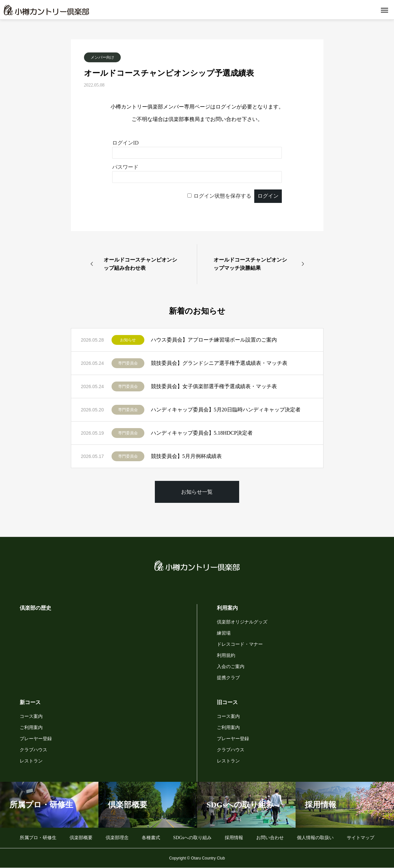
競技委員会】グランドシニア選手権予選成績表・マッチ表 (219, 363)
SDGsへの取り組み (192, 838)
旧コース (227, 702)
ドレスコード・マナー (240, 644)
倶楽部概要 (81, 838)
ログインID (125, 143)
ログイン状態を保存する (222, 196)
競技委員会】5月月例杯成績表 (186, 456)
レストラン (31, 761)
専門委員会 (128, 363)
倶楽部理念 (117, 838)
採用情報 (234, 838)
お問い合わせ (270, 838)
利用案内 (227, 608)
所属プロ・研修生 (38, 838)
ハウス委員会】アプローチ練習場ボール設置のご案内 (214, 340)
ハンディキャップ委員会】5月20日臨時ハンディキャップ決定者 (226, 410)
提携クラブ (228, 678)
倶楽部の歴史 (35, 608)
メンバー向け (102, 57)
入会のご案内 (231, 667)
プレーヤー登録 (36, 739)
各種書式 (151, 838)
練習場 (224, 633)
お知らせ (128, 340)
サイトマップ (361, 838)
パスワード (125, 167)
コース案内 (31, 716)
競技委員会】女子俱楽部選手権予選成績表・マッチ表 (214, 386)
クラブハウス (33, 750)
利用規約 (226, 655)
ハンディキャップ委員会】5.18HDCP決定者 (202, 433)
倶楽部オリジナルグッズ (242, 622)
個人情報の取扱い (315, 838)
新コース (30, 702)
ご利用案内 (31, 728)
